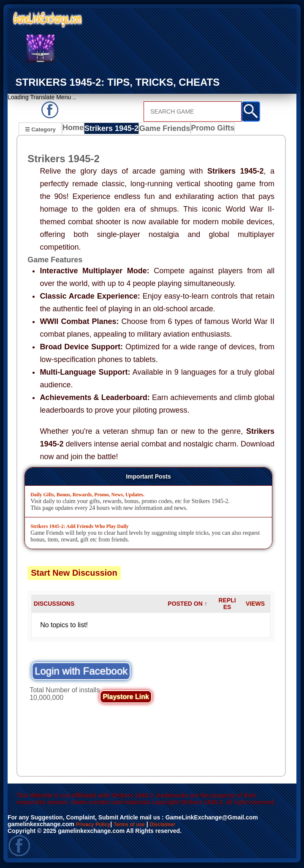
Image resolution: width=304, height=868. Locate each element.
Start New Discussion (74, 574)
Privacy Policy (96, 825)
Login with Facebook (81, 672)
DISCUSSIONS (54, 605)
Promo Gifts (209, 130)
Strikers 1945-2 (114, 130)
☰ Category (40, 129)
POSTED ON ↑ (187, 605)
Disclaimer (175, 825)
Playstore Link (126, 698)
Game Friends (164, 130)
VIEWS (255, 605)
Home (75, 130)
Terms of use (138, 825)
